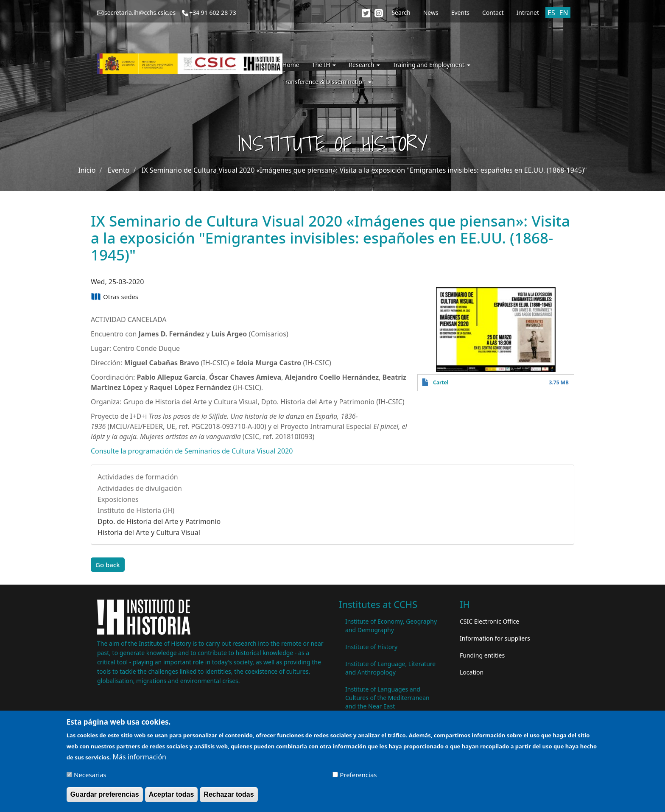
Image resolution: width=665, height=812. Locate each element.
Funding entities (482, 655)
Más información (140, 761)
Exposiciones (118, 499)
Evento (119, 170)
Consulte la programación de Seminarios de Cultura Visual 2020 (192, 451)
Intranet (528, 13)
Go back (108, 565)
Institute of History (371, 647)
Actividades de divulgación (140, 488)
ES (551, 13)
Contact (493, 13)
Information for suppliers (495, 638)
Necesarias (90, 778)
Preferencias (358, 778)
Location (472, 672)
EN (564, 13)
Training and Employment (432, 65)
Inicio (87, 170)
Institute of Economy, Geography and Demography (391, 626)
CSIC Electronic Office (489, 621)
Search (401, 13)
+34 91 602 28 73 (213, 13)
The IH (324, 65)
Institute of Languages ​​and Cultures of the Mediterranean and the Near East (387, 698)
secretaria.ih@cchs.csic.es (140, 13)
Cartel (441, 382)
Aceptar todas (172, 798)
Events (460, 13)
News (431, 13)
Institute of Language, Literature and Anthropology (390, 668)
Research (364, 65)
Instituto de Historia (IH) (136, 510)
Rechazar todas (229, 798)
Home (291, 65)
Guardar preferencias (105, 798)
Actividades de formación (138, 477)
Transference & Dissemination (327, 82)
